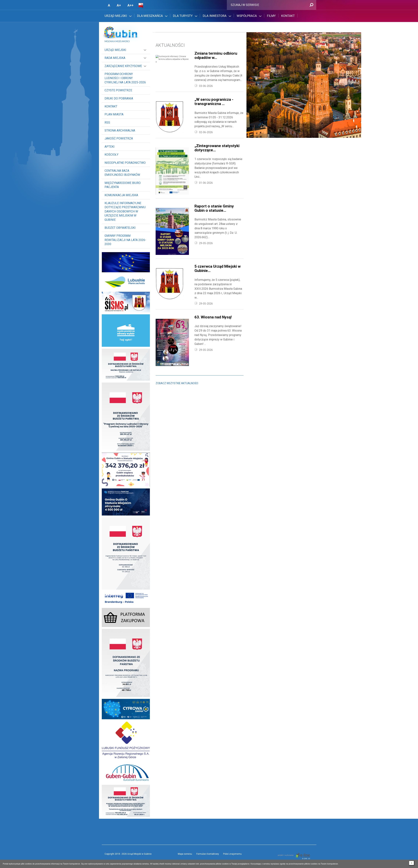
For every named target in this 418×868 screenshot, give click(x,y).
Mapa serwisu (185, 854)
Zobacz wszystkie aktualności (177, 383)
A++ (130, 5)
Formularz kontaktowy (208, 854)
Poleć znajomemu (232, 854)
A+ (119, 5)
